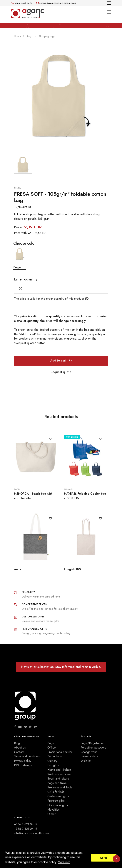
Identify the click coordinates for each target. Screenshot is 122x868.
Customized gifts (58, 796)
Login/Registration (93, 743)
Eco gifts (53, 765)
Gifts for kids (56, 792)
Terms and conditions (27, 756)
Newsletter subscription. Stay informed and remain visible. (61, 667)
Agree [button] (104, 858)
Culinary (52, 761)
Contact (19, 752)
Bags (51, 743)
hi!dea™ (68, 490)
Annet (18, 569)
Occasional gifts (58, 805)
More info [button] (64, 862)
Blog (17, 743)
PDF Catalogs (23, 765)
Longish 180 (72, 569)
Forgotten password (94, 748)
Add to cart (61, 361)
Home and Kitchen (59, 770)
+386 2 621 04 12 (26, 824)
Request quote (61, 372)
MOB (17, 188)
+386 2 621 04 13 (26, 829)
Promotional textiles (60, 752)
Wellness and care (59, 774)
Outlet (52, 814)
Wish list (86, 761)
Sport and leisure (58, 779)
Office (52, 748)
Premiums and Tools (60, 787)
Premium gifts (56, 801)
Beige (20, 259)
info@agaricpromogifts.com (31, 833)
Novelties (54, 810)
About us (20, 748)
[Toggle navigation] (109, 3)
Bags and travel (57, 783)
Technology (55, 756)
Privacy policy (23, 761)
